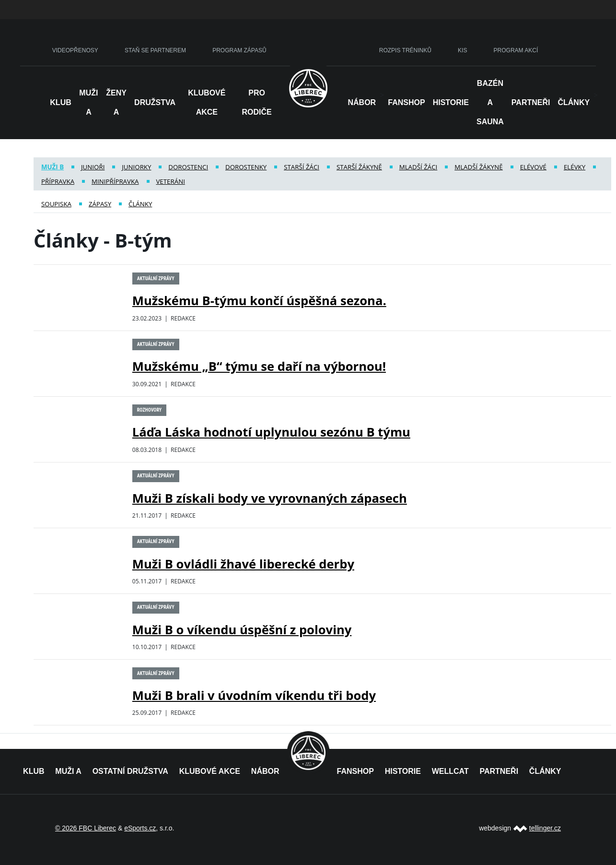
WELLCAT (450, 771)
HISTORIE (451, 102)
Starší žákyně (359, 167)
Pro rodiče (256, 102)
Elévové (533, 167)
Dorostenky (246, 167)
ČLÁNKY (545, 771)
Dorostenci (188, 167)
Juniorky (136, 167)
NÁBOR (362, 102)
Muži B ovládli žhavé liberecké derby (243, 564)
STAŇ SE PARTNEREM (155, 50)
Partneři (531, 102)
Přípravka (58, 181)
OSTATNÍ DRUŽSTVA (130, 771)
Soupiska (56, 204)
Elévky (575, 167)
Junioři (93, 167)
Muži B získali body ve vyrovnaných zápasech (270, 498)
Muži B (52, 167)
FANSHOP (355, 771)
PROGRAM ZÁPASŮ (239, 50)
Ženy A (116, 102)
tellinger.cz (545, 828)
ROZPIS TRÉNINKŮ (405, 50)
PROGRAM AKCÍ (516, 50)
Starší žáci (302, 167)
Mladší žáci (418, 167)
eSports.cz (140, 828)
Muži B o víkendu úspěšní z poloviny (242, 630)
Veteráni (170, 181)
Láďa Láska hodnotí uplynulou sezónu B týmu (271, 432)
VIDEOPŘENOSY (75, 50)
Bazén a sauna (490, 102)
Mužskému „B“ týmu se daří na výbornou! (259, 366)
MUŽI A (68, 771)
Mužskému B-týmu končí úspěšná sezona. (259, 301)
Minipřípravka (115, 181)
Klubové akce (207, 102)
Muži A (88, 102)
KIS (462, 50)
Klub (60, 102)
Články (574, 102)
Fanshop (406, 102)
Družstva (155, 102)
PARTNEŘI (499, 771)
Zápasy (100, 204)
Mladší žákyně (479, 167)
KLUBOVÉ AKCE (210, 771)
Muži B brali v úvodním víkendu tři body (254, 695)
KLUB (34, 771)
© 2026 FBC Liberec (86, 828)
